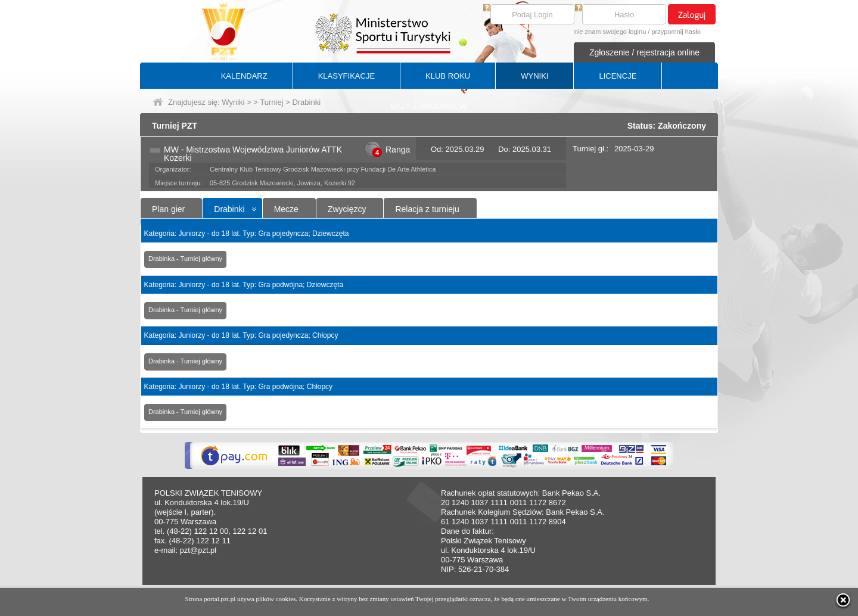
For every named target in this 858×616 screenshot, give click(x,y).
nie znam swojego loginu (610, 32)
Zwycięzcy (347, 209)
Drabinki (229, 209)
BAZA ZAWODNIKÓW (429, 106)
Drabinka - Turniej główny (185, 259)
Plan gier (168, 209)
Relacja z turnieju (427, 209)
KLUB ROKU (448, 76)
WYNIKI (534, 76)
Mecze (286, 209)
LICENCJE (618, 76)
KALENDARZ (244, 76)
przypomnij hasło (676, 32)
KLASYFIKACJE (346, 76)
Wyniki (233, 102)
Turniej (271, 102)
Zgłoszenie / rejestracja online (644, 52)
